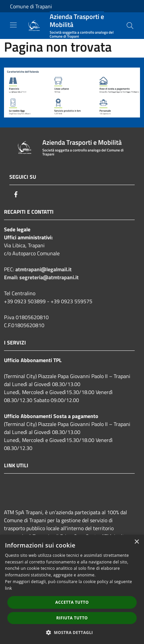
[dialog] (72, 589)
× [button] (136, 542)
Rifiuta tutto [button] (72, 618)
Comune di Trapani (31, 6)
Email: (12, 277)
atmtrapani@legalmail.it (43, 269)
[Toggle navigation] (13, 25)
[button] (72, 632)
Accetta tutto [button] (72, 602)
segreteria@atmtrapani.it (49, 277)
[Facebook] (16, 194)
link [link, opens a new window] (8, 588)
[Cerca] (130, 26)
